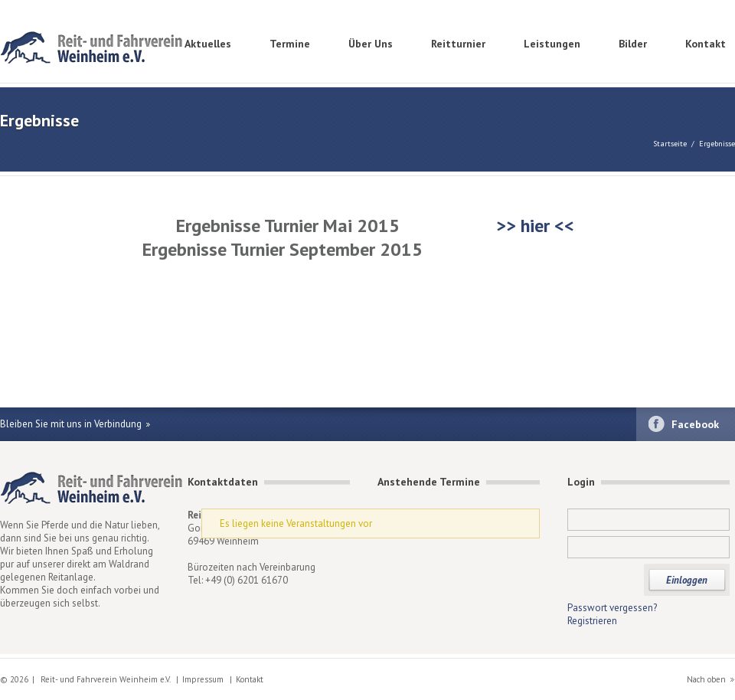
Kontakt (706, 44)
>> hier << (533, 226)
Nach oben (706, 679)
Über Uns (371, 44)
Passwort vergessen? (612, 608)
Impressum (203, 679)
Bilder (633, 44)
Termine (290, 44)
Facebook (695, 424)
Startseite (670, 144)
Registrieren (592, 621)
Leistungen (552, 44)
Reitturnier (458, 44)
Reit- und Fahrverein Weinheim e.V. (92, 49)
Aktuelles (208, 44)
